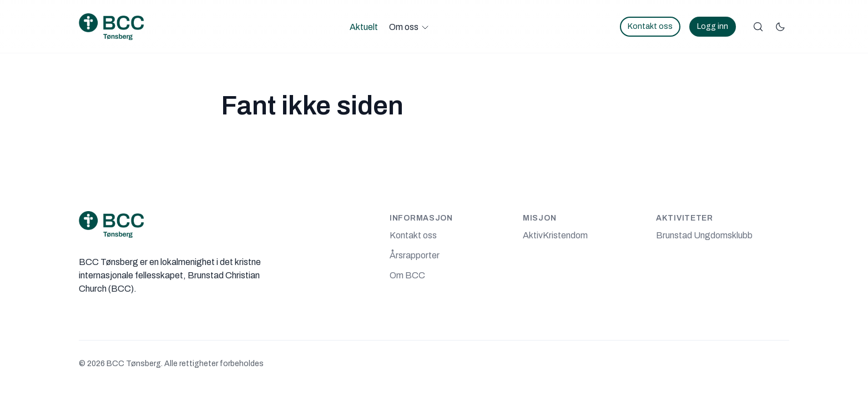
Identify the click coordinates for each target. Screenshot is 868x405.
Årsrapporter (415, 255)
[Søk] (758, 27)
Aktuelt (364, 27)
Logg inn (713, 26)
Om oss (404, 27)
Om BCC (407, 275)
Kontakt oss (650, 26)
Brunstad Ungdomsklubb (704, 235)
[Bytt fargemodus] (780, 27)
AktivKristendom (555, 235)
